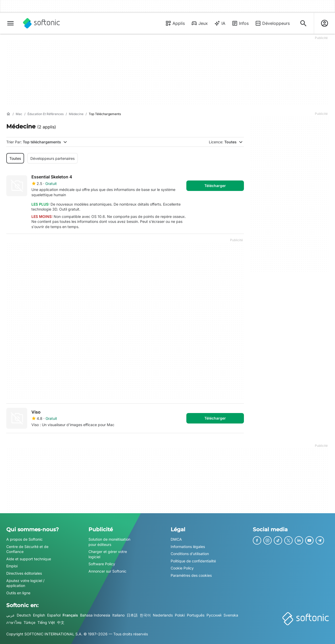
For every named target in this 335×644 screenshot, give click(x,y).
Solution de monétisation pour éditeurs (109, 542)
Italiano (118, 615)
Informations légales (188, 546)
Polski (180, 615)
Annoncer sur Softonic (107, 571)
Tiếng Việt (46, 622)
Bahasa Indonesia (95, 615)
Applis (175, 23)
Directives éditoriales (24, 573)
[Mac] (19, 114)
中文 (61, 622)
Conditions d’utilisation (190, 554)
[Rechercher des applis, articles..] (303, 23)
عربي (10, 615)
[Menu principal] (10, 23)
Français (70, 615)
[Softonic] (41, 23)
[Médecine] (76, 114)
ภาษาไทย (14, 622)
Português (196, 615)
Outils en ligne (18, 593)
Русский (214, 615)
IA (220, 23)
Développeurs (272, 23)
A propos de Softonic (24, 539)
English (39, 615)
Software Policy (102, 564)
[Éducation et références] (46, 114)
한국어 (145, 615)
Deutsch (24, 615)
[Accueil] (8, 114)
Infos (240, 23)
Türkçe (29, 622)
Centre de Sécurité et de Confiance (27, 549)
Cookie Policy (182, 568)
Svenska (231, 615)
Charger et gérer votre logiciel (108, 554)
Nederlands (163, 615)
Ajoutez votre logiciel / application (25, 583)
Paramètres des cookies (191, 575)
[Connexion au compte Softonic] (325, 23)
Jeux (199, 23)
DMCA (176, 539)
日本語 (132, 615)
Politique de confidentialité (193, 561)
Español (54, 615)
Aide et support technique (29, 559)
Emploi (12, 566)
